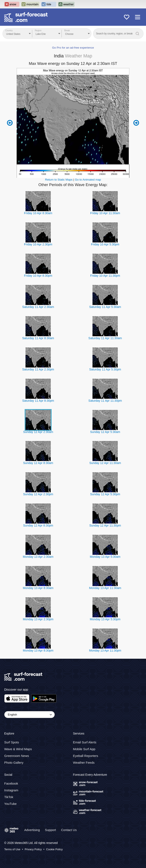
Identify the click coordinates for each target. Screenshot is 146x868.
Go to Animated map (88, 180)
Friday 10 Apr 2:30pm (38, 244)
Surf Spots (12, 742)
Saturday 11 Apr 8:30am (38, 338)
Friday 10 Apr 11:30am (105, 213)
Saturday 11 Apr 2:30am (38, 307)
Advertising (32, 830)
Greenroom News (17, 756)
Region (38, 31)
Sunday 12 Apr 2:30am (38, 432)
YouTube (10, 804)
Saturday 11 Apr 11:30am (105, 338)
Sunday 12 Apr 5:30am (105, 432)
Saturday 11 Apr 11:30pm (105, 401)
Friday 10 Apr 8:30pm (38, 276)
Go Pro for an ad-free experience (73, 48)
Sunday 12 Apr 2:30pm (38, 494)
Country (9, 31)
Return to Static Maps (59, 180)
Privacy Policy (33, 849)
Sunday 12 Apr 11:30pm (105, 525)
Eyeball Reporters (86, 756)
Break (67, 31)
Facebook (11, 783)
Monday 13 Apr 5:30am (105, 557)
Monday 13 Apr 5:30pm (105, 619)
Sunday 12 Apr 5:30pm (105, 494)
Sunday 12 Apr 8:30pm (38, 525)
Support (50, 830)
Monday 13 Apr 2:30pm (38, 619)
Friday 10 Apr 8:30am (38, 213)
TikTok (9, 797)
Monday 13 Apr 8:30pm (38, 650)
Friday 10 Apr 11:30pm (105, 276)
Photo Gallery (14, 763)
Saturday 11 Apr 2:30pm (38, 369)
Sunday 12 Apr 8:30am (38, 463)
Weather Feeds (84, 763)
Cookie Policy (54, 849)
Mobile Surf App (84, 749)
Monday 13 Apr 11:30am (105, 588)
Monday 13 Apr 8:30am (38, 588)
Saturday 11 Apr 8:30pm (38, 401)
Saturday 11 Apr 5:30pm (105, 369)
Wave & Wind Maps (18, 749)
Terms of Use (12, 849)
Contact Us (69, 830)
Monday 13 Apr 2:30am (38, 557)
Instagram (11, 790)
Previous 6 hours (10, 123)
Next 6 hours (136, 123)
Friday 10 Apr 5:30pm (105, 244)
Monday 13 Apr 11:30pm (105, 650)
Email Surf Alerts (85, 742)
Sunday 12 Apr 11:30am (105, 463)
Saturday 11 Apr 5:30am (105, 307)
